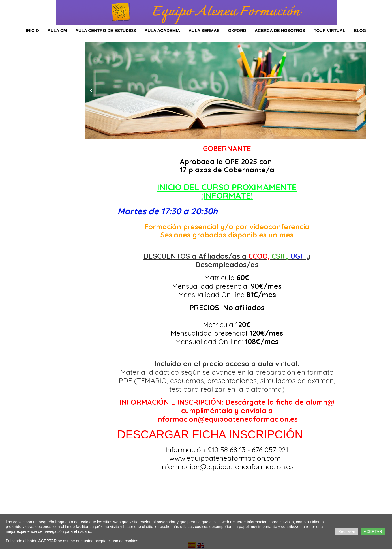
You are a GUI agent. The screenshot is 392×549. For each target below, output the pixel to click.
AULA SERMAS (204, 30)
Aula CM (57, 30)
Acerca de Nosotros (280, 30)
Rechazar (347, 531)
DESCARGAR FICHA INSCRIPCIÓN (210, 434)
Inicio (33, 30)
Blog (360, 30)
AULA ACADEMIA (162, 30)
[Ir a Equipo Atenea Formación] (121, 12)
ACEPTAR (373, 531)
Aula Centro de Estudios (106, 30)
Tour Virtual (329, 30)
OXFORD (237, 30)
